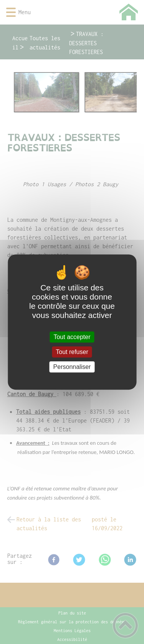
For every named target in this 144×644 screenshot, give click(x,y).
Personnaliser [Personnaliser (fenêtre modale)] (72, 367)
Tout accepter (72, 337)
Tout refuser (72, 352)
